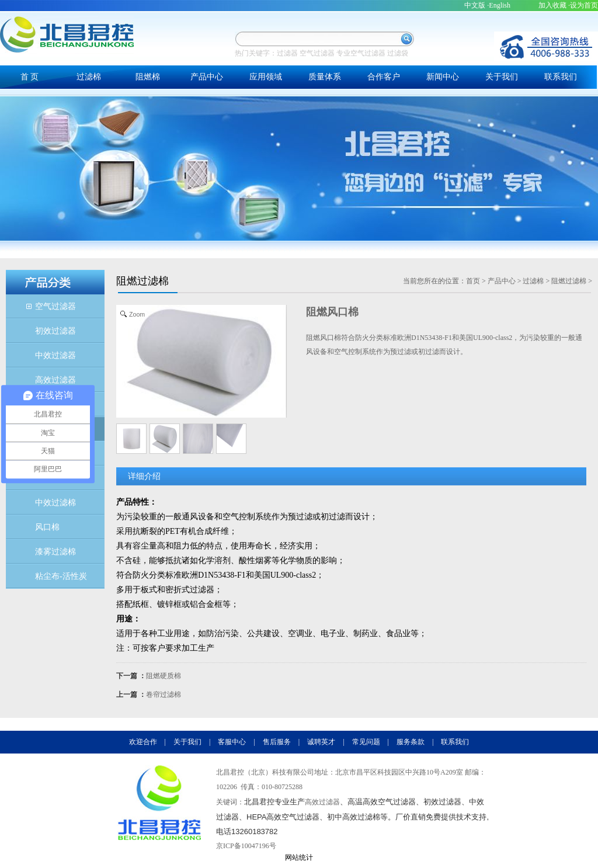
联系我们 (561, 77)
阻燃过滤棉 (569, 281)
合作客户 (384, 77)
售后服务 (277, 742)
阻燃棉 (148, 77)
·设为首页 (583, 5)
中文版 (475, 5)
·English (499, 5)
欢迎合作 (143, 742)
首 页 (30, 77)
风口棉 (47, 527)
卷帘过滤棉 (164, 695)
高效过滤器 (55, 380)
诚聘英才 (321, 742)
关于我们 (502, 77)
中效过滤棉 (55, 503)
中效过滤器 (55, 355)
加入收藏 (552, 5)
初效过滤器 (55, 331)
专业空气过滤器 (361, 53)
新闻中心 (443, 77)
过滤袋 (398, 53)
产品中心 (207, 77)
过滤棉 (89, 77)
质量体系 (325, 77)
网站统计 (299, 857)
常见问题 (366, 742)
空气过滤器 (317, 53)
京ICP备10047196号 (246, 846)
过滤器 (287, 53)
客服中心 (232, 742)
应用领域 (266, 77)
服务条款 (411, 742)
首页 (473, 281)
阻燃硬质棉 (164, 676)
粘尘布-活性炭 (61, 576)
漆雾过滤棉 (55, 552)
